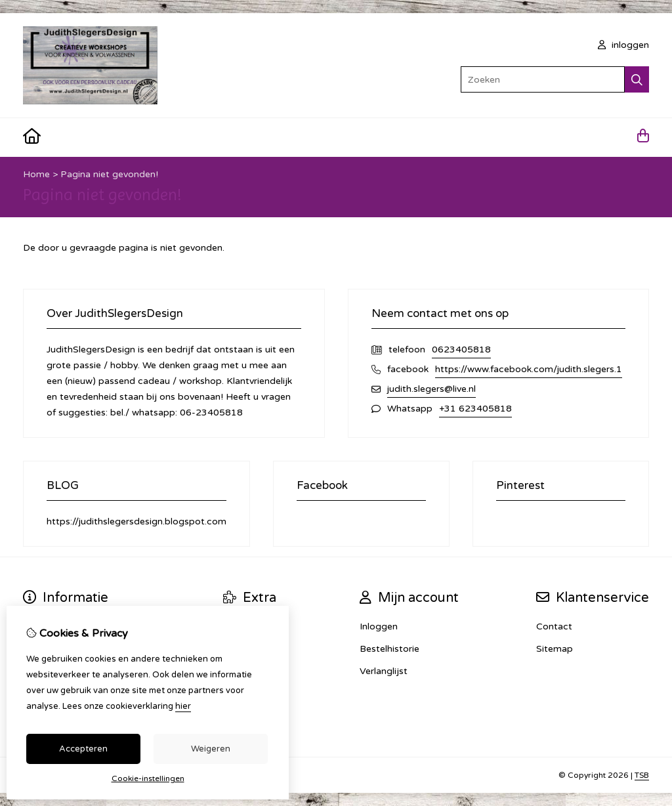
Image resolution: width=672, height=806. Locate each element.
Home (36, 174)
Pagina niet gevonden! (109, 174)
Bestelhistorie (389, 649)
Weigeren (211, 749)
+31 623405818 (475, 409)
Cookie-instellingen (148, 778)
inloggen (623, 45)
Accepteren (83, 749)
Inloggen (379, 626)
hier (183, 706)
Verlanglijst (384, 671)
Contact (554, 626)
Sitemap (555, 649)
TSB (642, 775)
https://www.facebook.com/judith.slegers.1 (529, 369)
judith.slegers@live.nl (431, 389)
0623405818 (461, 350)
